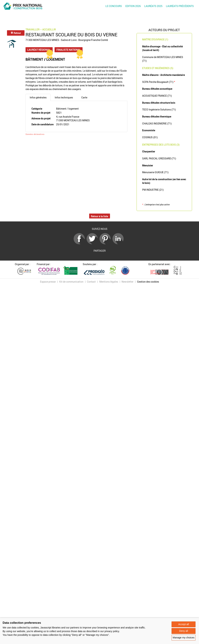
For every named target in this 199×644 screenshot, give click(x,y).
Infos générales (38, 97)
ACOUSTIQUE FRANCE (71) (157, 96)
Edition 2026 (133, 6)
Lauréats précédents (180, 6)
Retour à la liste (99, 216)
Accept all (184, 624)
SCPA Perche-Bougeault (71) (159, 82)
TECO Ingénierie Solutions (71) (159, 109)
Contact (91, 282)
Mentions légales (109, 282)
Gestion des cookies (148, 282)
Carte (84, 97)
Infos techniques (64, 97)
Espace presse (48, 282)
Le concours (114, 6)
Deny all (184, 631)
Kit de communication (71, 282)
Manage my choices (184, 638)
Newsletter (127, 282)
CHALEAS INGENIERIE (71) (157, 123)
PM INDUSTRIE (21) (153, 190)
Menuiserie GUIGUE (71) (155, 172)
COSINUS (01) (150, 137)
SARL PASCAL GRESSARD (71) (159, 158)
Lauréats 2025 (153, 6)
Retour (16, 33)
